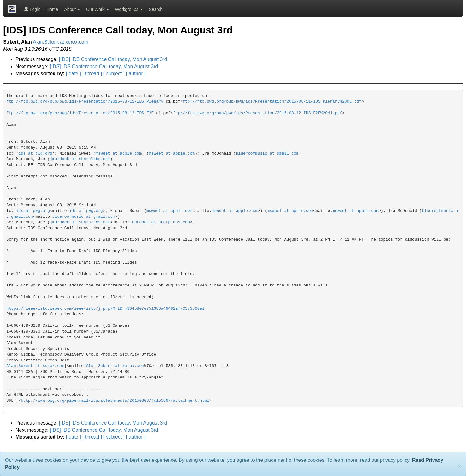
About (72, 9)
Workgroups (129, 9)
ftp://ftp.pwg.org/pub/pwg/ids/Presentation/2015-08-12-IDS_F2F (80, 113)
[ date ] (74, 74)
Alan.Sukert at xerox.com (61, 42)
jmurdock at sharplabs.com (80, 159)
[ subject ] (114, 74)
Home (52, 9)
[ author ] (136, 74)
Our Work (98, 9)
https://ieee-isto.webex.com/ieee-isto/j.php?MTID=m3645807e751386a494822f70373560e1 (106, 309)
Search (156, 9)
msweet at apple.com (119, 153)
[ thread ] (92, 74)
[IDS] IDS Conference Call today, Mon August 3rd (113, 59)
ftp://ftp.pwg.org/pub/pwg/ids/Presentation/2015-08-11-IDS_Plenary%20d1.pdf (272, 101)
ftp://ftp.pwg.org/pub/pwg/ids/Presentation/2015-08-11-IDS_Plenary (85, 101)
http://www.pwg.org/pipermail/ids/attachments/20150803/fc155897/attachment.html (115, 401)
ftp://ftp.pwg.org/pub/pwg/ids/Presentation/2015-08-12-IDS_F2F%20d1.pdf (258, 113)
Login (32, 9)
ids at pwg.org (35, 153)
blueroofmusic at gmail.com (267, 153)
